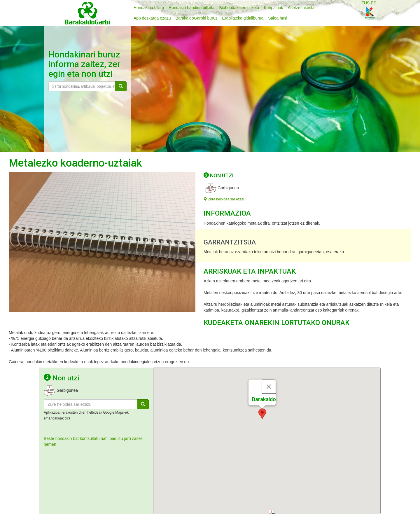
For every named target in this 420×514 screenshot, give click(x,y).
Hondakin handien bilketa (191, 8)
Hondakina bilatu (149, 8)
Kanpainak (274, 8)
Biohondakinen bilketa (239, 8)
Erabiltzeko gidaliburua (243, 18)
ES (373, 3)
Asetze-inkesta (301, 8)
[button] (262, 388)
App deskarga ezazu (152, 18)
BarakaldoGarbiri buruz (197, 18)
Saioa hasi (278, 18)
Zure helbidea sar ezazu (224, 199)
